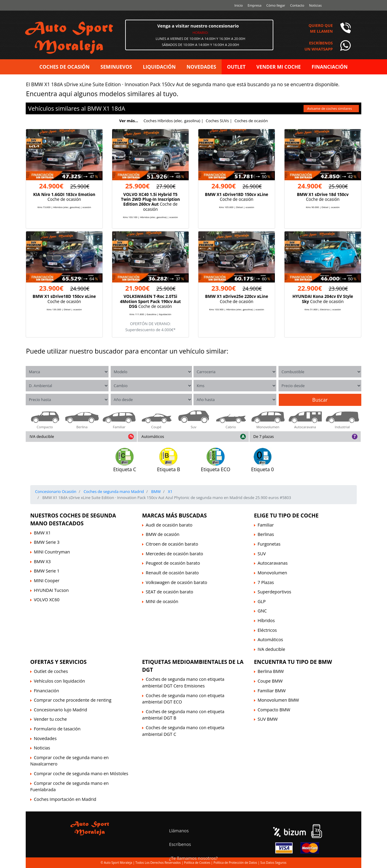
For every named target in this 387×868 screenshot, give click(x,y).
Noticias (315, 5)
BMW (94, 108)
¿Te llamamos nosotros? (193, 858)
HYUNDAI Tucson (51, 590)
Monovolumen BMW (278, 700)
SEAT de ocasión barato (169, 592)
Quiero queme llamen (320, 28)
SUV (262, 554)
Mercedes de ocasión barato (174, 554)
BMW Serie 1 (47, 571)
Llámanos (179, 831)
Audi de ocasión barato (169, 525)
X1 (106, 108)
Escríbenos (180, 844)
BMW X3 (42, 561)
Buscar (320, 400)
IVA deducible (42, 436)
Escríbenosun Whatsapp (319, 46)
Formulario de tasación (57, 729)
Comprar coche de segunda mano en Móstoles (81, 773)
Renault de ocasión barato (172, 573)
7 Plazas (266, 582)
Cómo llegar (276, 5)
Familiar (266, 525)
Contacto (297, 5)
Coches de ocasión (251, 121)
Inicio (239, 5)
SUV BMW (268, 719)
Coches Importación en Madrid (65, 799)
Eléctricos (267, 630)
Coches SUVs (217, 121)
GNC (262, 611)
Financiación (46, 691)
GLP (262, 601)
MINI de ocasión (162, 601)
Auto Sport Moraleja (118, 863)
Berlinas (266, 534)
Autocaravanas (273, 563)
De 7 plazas (264, 436)
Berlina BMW (271, 671)
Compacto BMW (274, 710)
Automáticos (153, 436)
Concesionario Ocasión (56, 491)
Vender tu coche (50, 719)
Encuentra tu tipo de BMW (293, 662)
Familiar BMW (272, 691)
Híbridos (266, 620)
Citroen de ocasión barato (172, 544)
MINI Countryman (52, 552)
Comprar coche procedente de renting (73, 700)
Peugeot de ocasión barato (173, 563)
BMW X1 (42, 533)
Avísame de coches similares (330, 108)
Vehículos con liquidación (59, 681)
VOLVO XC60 (47, 600)
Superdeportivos (274, 592)
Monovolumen (272, 573)
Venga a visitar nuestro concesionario (198, 26)
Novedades (45, 738)
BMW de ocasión (163, 534)
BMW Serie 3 (47, 542)
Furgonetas (269, 544)
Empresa (255, 5)
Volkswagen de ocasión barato (176, 582)
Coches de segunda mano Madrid (113, 491)
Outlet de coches (51, 671)
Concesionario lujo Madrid (60, 710)
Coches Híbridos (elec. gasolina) (172, 121)
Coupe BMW (270, 681)
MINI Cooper (47, 581)
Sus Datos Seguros (273, 863)
